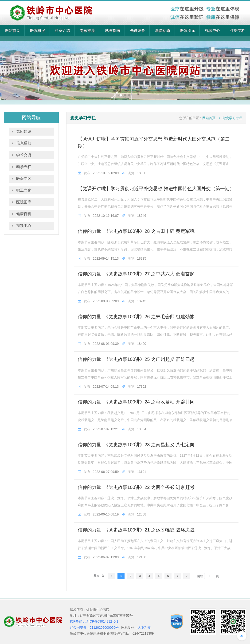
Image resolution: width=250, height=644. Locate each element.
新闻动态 (163, 30)
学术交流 (24, 155)
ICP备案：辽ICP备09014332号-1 (94, 621)
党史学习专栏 (232, 118)
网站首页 (12, 30)
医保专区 (24, 179)
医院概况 (38, 30)
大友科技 (144, 628)
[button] (121, 95)
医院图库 (187, 30)
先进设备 (137, 30)
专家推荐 (87, 30)
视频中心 (212, 30)
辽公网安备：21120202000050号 (94, 628)
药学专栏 (24, 167)
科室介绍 (62, 30)
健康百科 (24, 214)
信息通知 (24, 143)
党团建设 (24, 131)
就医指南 (113, 30)
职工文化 (24, 190)
